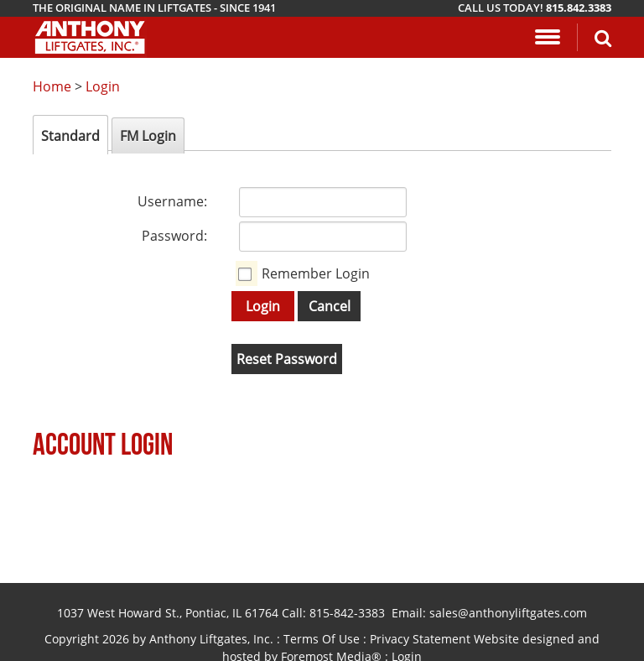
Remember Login (316, 273)
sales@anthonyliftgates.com (508, 613)
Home (52, 86)
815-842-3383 (347, 613)
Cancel (330, 306)
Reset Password (287, 359)
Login (103, 86)
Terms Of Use (322, 639)
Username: (172, 201)
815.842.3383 (579, 8)
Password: (174, 236)
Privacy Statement (420, 639)
